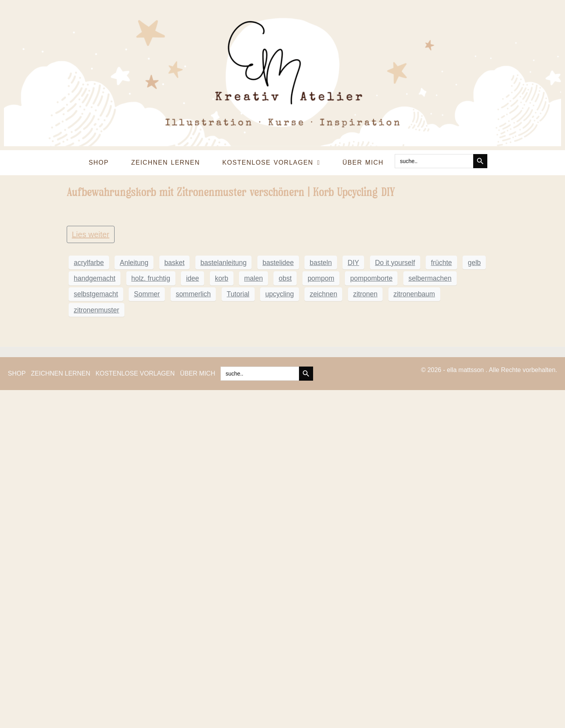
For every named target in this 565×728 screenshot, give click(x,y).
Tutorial (238, 632)
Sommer (147, 632)
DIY (353, 600)
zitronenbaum (414, 632)
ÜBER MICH (363, 162)
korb (222, 616)
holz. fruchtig (151, 616)
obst (285, 616)
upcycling (280, 632)
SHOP (99, 162)
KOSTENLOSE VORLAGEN (271, 163)
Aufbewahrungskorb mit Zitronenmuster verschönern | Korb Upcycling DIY (231, 192)
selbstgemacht (96, 632)
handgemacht (95, 616)
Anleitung (134, 600)
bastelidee (278, 600)
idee (192, 616)
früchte (441, 600)
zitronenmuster (97, 648)
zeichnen (323, 632)
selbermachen (430, 616)
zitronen (365, 632)
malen (253, 616)
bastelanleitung (224, 600)
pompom (321, 616)
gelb (474, 600)
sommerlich (193, 632)
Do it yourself (395, 600)
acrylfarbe (89, 600)
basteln (321, 600)
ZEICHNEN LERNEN (165, 162)
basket (175, 600)
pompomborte (371, 616)
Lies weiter (91, 572)
